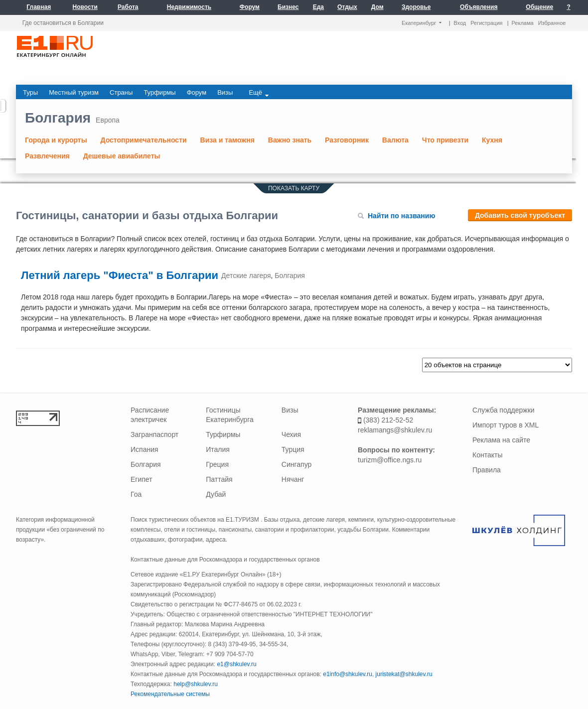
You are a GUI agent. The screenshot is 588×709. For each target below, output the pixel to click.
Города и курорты (56, 140)
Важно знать (290, 140)
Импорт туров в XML (506, 425)
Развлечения (47, 156)
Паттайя (219, 479)
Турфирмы (223, 434)
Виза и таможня (227, 140)
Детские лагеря (246, 276)
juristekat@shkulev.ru (404, 674)
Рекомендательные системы (170, 694)
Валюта (395, 140)
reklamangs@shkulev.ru (395, 430)
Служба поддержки (504, 410)
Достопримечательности (144, 140)
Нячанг (293, 479)
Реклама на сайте (501, 440)
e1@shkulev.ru (236, 664)
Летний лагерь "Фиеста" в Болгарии (121, 275)
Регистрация (486, 23)
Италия (218, 449)
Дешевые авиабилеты (122, 156)
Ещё (259, 93)
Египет (142, 479)
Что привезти (445, 140)
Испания (145, 449)
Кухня (492, 140)
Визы (290, 410)
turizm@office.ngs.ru (390, 460)
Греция (217, 464)
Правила (487, 470)
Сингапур (296, 464)
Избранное (552, 23)
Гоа (136, 494)
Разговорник (347, 140)
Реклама (523, 23)
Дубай (216, 494)
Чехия (291, 434)
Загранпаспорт (154, 434)
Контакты (487, 455)
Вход (460, 23)
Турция (293, 449)
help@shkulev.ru (196, 684)
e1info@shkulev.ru (348, 674)
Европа (108, 120)
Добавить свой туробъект (520, 215)
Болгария (58, 118)
